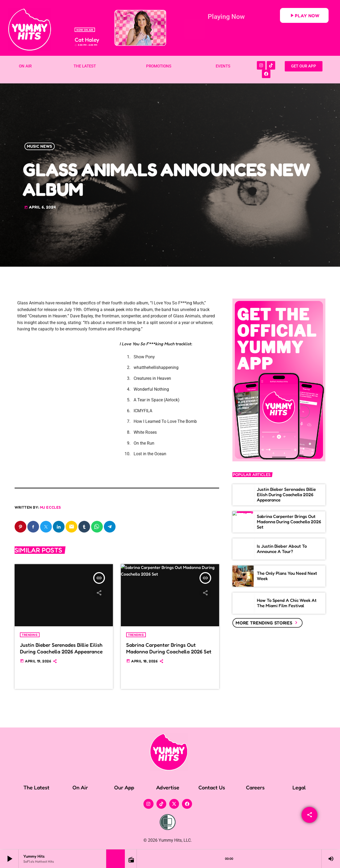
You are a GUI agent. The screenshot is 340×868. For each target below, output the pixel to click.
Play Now (304, 15)
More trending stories (267, 623)
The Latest (36, 788)
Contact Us (212, 788)
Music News (40, 146)
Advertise (168, 788)
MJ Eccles (51, 507)
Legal (299, 788)
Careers (255, 788)
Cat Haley (87, 40)
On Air (80, 788)
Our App (124, 788)
